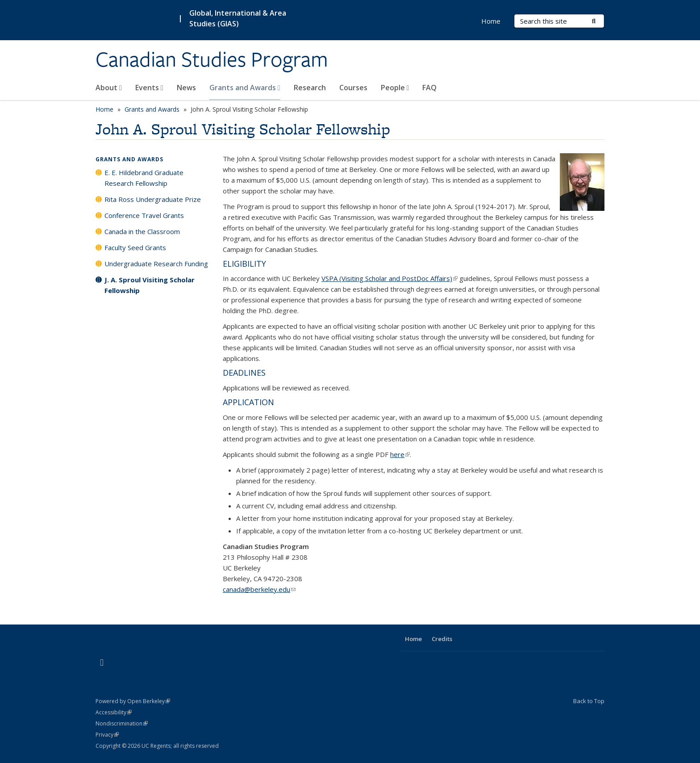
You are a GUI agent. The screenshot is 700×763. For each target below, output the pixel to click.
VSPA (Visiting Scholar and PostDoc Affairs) (390, 278)
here (400, 454)
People (395, 88)
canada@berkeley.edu (259, 589)
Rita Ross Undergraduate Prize (153, 199)
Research (310, 88)
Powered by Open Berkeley (133, 701)
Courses (353, 88)
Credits (442, 639)
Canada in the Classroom (142, 231)
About (109, 88)
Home (491, 21)
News (186, 88)
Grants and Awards (245, 88)
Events (149, 88)
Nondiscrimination (122, 723)
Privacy (107, 735)
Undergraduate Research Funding (156, 264)
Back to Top (589, 701)
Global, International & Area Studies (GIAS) (238, 18)
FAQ (429, 88)
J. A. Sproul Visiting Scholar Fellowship (150, 285)
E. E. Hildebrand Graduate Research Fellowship (144, 178)
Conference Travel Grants (144, 215)
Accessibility (114, 712)
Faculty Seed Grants (135, 247)
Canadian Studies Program (212, 59)
